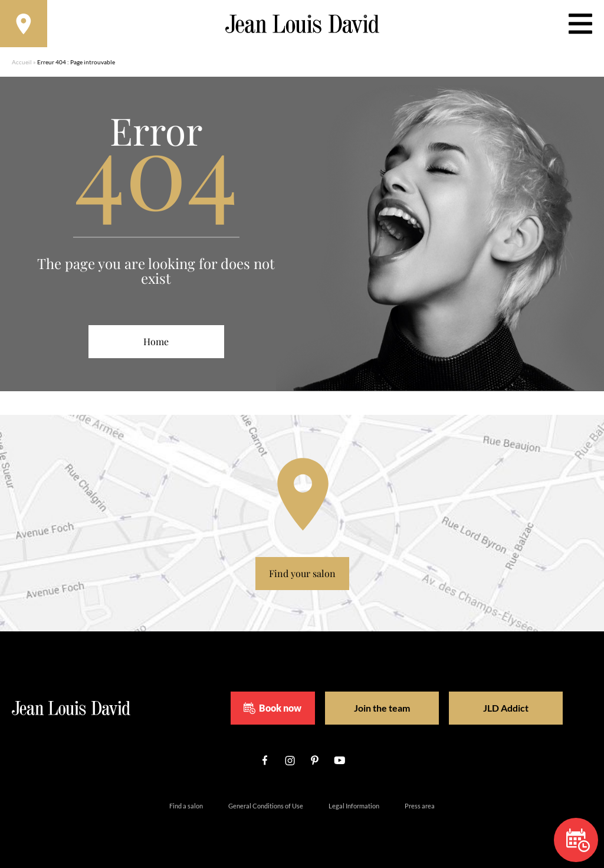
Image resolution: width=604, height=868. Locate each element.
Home (156, 341)
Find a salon (186, 806)
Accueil (22, 62)
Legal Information (354, 806)
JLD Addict (506, 708)
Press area (420, 806)
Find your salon (302, 573)
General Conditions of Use (266, 806)
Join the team (382, 708)
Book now (273, 708)
